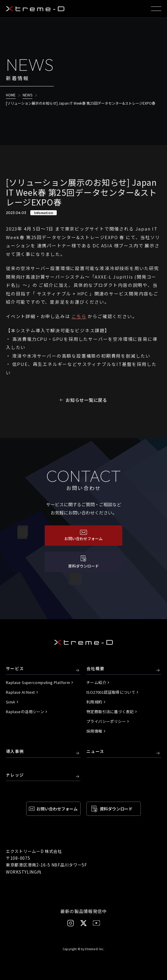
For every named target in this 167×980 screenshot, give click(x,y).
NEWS (27, 95)
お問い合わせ (57, 809)
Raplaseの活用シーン (25, 712)
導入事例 (15, 752)
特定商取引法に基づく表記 (110, 712)
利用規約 (94, 702)
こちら (79, 316)
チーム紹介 (96, 682)
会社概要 (96, 669)
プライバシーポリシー (106, 721)
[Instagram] (71, 923)
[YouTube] (96, 923)
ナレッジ (15, 775)
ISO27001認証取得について (111, 692)
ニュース (95, 752)
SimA (11, 702)
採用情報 (94, 731)
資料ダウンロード (116, 809)
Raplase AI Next (20, 692)
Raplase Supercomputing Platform (38, 682)
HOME (11, 95)
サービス (15, 669)
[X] (83, 923)
